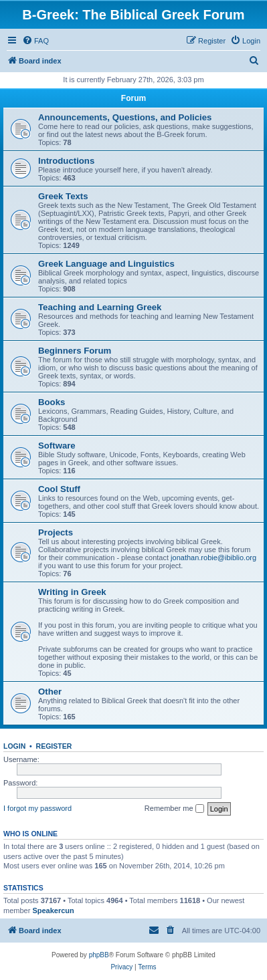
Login (14, 746)
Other (50, 692)
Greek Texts (63, 196)
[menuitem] (35, 41)
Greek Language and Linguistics (106, 264)
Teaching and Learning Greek (100, 307)
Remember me (174, 809)
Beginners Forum (75, 351)
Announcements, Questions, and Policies (125, 117)
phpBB (99, 955)
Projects (56, 532)
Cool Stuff (59, 489)
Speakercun (53, 910)
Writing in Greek (72, 592)
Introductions (66, 161)
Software (57, 446)
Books (52, 402)
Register (54, 746)
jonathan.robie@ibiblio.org (213, 558)
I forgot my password (37, 808)
